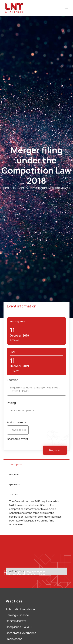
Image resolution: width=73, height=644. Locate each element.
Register (55, 450)
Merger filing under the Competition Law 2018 (48, 188)
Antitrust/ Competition (20, 609)
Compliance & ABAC (19, 627)
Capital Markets (16, 621)
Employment (14, 639)
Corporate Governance (21, 633)
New (14, 188)
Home (6, 188)
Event (21, 188)
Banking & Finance (17, 615)
